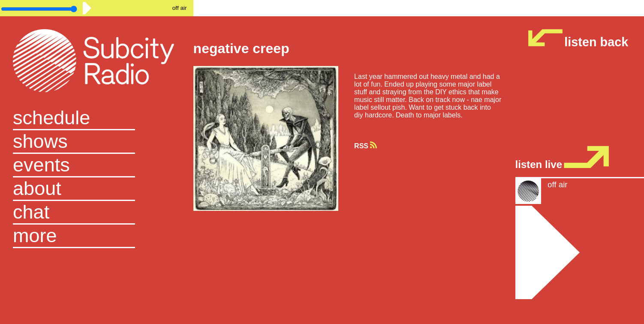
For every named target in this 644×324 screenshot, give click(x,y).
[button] (97, 236)
